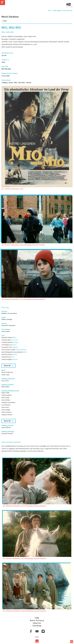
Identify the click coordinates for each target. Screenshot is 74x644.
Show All (7, 366)
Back (4, 21)
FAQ (37, 618)
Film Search (57, 11)
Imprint (37, 623)
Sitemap (37, 626)
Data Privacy (37, 620)
